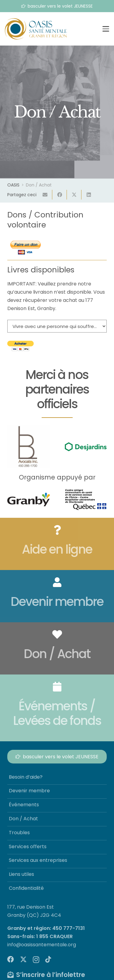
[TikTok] (48, 959)
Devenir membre (29, 791)
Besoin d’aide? (26, 777)
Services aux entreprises (38, 860)
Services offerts (28, 847)
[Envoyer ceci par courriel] (45, 195)
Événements (24, 805)
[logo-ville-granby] (29, 499)
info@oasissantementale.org (42, 945)
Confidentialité (26, 888)
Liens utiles (21, 874)
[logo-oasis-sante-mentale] (36, 29)
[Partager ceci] (60, 195)
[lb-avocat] (29, 447)
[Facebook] (11, 959)
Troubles (19, 833)
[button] (106, 29)
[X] (23, 960)
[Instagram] (36, 960)
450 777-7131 (69, 928)
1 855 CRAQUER (54, 936)
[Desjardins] (86, 447)
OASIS (13, 185)
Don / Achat (23, 819)
